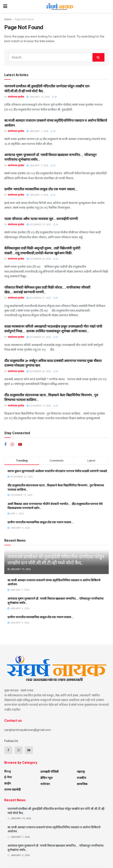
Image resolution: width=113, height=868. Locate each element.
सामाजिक (82, 784)
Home (8, 19)
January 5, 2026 (37, 166)
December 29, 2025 (39, 225)
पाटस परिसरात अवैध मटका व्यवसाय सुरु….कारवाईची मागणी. (41, 219)
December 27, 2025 (39, 298)
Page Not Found (24, 19)
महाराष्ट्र (81, 772)
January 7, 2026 (37, 131)
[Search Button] (98, 57)
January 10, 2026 (38, 97)
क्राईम (7, 783)
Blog (8, 771)
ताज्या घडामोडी (13, 790)
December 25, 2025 (39, 337)
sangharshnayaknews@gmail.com (28, 730)
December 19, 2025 (39, 406)
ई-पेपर (8, 777)
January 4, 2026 (37, 195)
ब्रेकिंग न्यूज (46, 778)
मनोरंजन (45, 784)
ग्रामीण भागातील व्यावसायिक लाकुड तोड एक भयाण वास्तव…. (41, 189)
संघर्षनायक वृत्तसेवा (16, 97)
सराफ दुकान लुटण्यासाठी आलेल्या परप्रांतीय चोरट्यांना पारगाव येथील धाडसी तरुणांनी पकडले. (58, 471)
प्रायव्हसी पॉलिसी (50, 772)
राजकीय (81, 778)
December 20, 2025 (39, 371)
